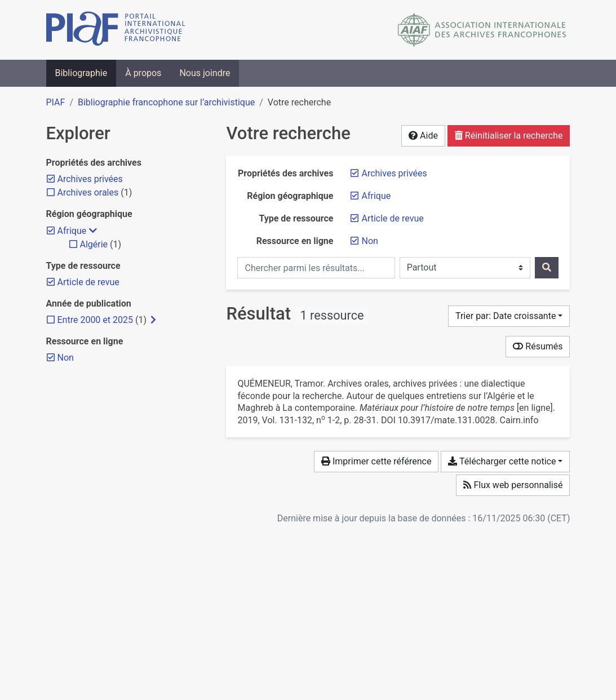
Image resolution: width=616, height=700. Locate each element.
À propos (143, 73)
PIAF (56, 102)
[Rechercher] (547, 268)
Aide (423, 136)
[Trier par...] (509, 316)
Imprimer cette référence (376, 461)
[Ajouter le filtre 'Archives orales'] (88, 192)
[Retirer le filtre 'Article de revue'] (392, 218)
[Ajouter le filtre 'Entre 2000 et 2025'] (95, 320)
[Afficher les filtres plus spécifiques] (153, 320)
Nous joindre (205, 73)
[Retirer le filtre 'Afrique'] (376, 196)
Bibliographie (81, 73)
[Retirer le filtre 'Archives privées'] (394, 173)
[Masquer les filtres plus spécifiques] (93, 231)
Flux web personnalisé (513, 485)
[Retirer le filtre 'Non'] (369, 241)
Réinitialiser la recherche (509, 136)
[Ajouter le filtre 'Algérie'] (94, 244)
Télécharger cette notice (502, 461)
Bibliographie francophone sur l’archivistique (166, 102)
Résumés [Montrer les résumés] (538, 346)
